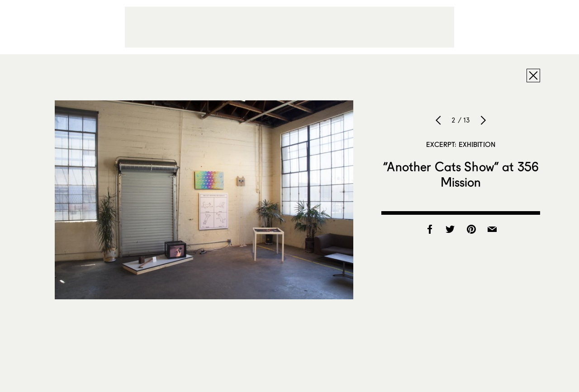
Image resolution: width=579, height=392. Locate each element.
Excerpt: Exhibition (461, 144)
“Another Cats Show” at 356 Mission (461, 174)
